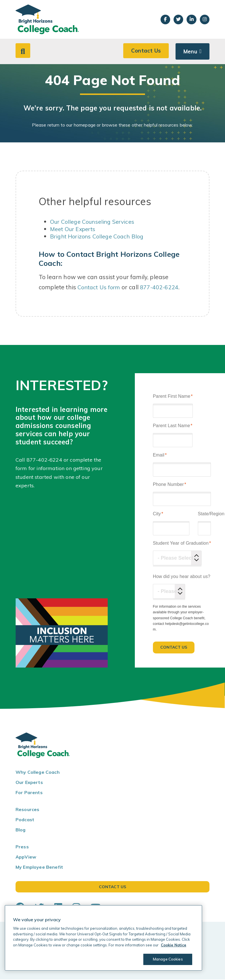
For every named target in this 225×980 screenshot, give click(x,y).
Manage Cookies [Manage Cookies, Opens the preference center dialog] (166, 959)
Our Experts (29, 783)
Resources (27, 810)
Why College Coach (38, 773)
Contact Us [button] (144, 52)
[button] (24, 51)
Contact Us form (100, 288)
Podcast (25, 820)
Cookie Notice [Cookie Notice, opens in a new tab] (174, 945)
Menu (190, 52)
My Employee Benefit (39, 868)
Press (22, 848)
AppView (26, 858)
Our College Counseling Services (96, 222)
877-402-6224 (163, 288)
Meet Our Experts (75, 230)
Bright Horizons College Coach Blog (100, 237)
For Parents (29, 793)
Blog (21, 831)
